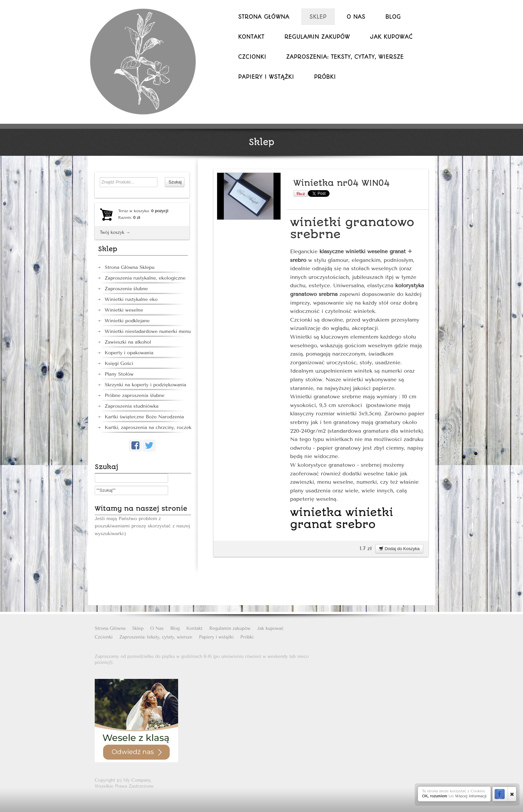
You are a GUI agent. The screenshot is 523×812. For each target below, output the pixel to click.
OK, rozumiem (435, 796)
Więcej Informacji (471, 796)
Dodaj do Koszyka (399, 549)
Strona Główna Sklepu (130, 267)
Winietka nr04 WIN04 (342, 183)
